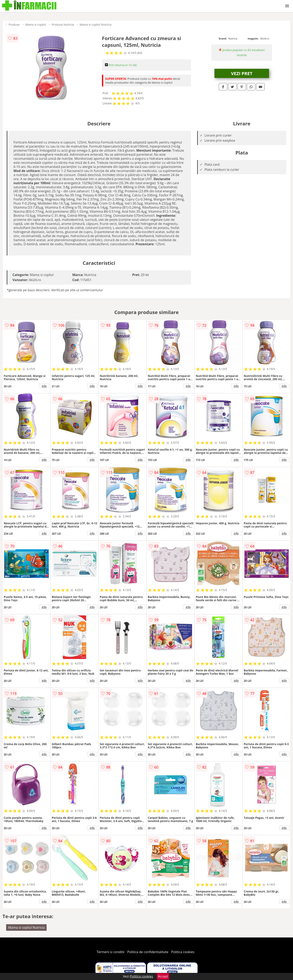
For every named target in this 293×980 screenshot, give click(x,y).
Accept (163, 976)
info (44, 386)
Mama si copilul (36, 25)
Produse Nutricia (63, 25)
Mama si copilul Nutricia (96, 25)
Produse (14, 25)
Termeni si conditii (111, 952)
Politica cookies (183, 952)
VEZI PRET (242, 73)
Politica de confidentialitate (148, 952)
